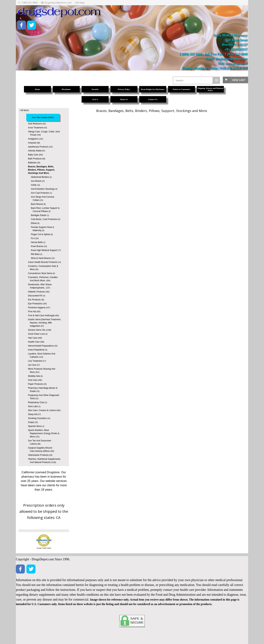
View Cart (239, 80)
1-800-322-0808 (29, 3)
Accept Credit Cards (44, 548)
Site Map (80, 3)
